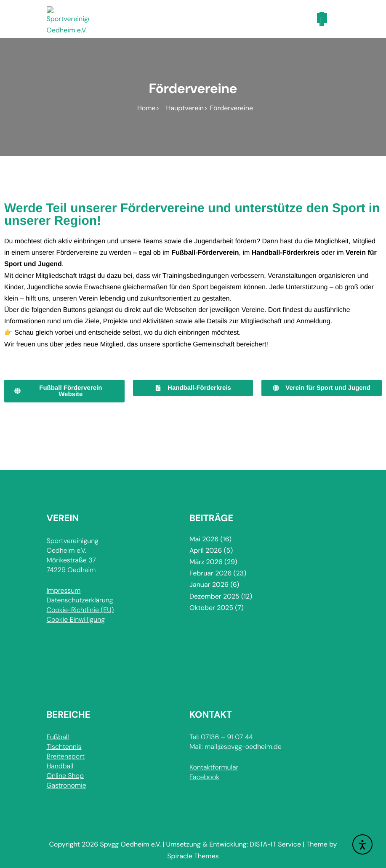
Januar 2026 (209, 584)
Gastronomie (67, 785)
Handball (60, 766)
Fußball (58, 737)
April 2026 (206, 550)
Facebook (204, 777)
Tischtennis (64, 747)
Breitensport (66, 756)
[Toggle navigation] (322, 18)
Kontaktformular (214, 767)
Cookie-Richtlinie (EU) (80, 610)
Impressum (64, 590)
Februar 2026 (210, 573)
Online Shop (65, 776)
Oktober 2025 (211, 608)
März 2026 (206, 562)
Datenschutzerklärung (80, 600)
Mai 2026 (204, 539)
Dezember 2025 (214, 596)
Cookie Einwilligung (76, 619)
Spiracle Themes (193, 856)
